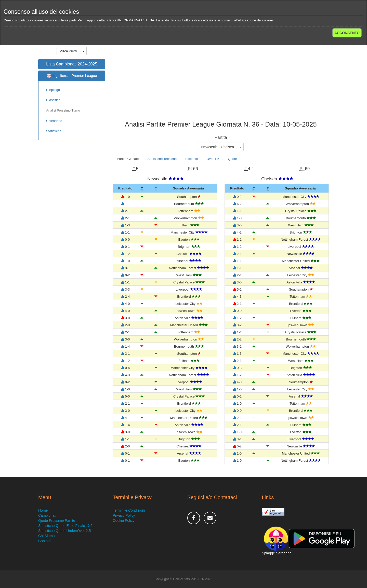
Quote (232, 159)
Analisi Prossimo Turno (63, 110)
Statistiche (54, 131)
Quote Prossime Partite (57, 521)
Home (43, 510)
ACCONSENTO (347, 33)
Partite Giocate (128, 159)
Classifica (53, 100)
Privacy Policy (124, 515)
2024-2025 (68, 51)
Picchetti (192, 159)
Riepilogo (53, 90)
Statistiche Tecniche (162, 159)
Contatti (44, 541)
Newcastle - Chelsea (218, 147)
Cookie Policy (124, 521)
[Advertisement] (221, 80)
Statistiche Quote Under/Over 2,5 (64, 531)
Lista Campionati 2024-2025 (72, 64)
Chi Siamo (47, 536)
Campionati (47, 515)
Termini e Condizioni (129, 510)
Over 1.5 (213, 159)
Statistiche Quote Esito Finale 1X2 (65, 526)
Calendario (54, 121)
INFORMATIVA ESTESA (136, 20)
